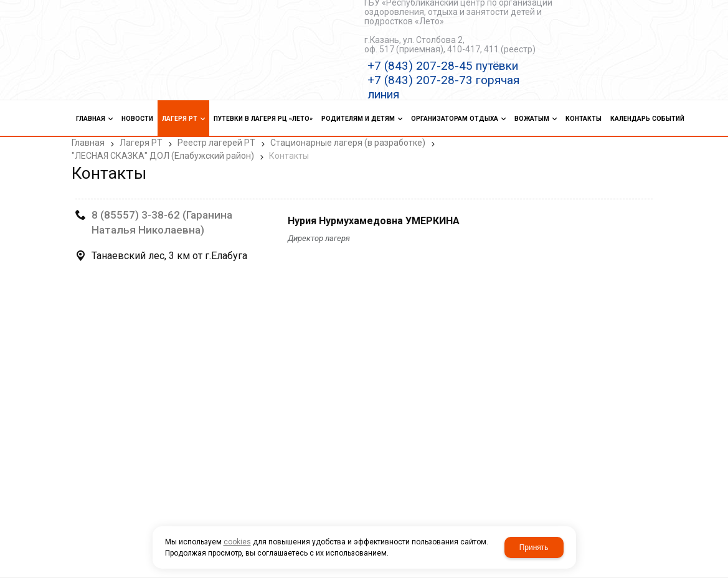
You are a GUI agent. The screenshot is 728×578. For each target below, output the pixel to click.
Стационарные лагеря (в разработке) (348, 143)
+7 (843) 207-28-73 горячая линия (443, 87)
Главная (88, 143)
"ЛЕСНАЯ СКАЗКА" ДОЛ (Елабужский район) (163, 156)
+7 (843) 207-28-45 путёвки (443, 66)
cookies (237, 542)
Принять (534, 547)
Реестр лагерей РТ (216, 143)
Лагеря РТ (141, 143)
